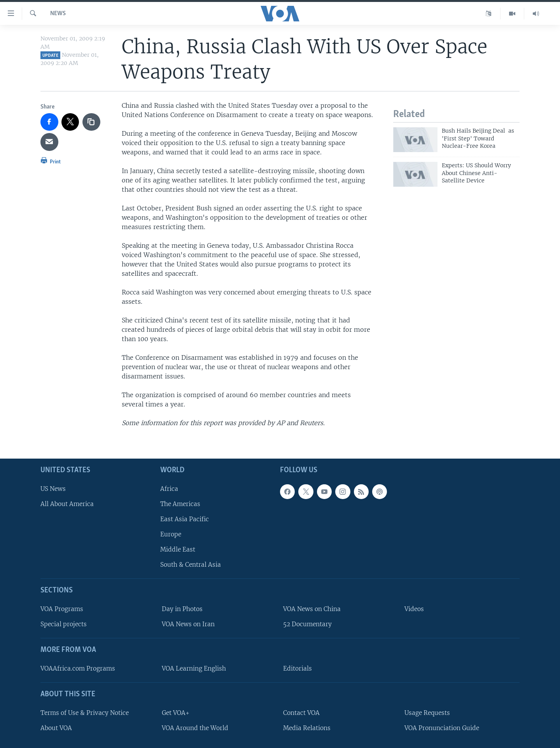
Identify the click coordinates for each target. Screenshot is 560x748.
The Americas (180, 504)
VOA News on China (312, 609)
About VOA (56, 728)
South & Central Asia (191, 565)
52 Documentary (307, 624)
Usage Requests (427, 712)
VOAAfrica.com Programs (78, 668)
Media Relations (307, 728)
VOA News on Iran (188, 624)
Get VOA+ (176, 712)
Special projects (64, 624)
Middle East (178, 549)
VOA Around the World (195, 728)
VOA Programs (62, 609)
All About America (67, 504)
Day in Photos (182, 609)
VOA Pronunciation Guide (442, 728)
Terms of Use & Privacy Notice (85, 712)
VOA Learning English (194, 668)
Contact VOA (301, 712)
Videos (414, 609)
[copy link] (91, 122)
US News (53, 488)
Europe (171, 534)
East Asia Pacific (185, 519)
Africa (169, 488)
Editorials (297, 668)
